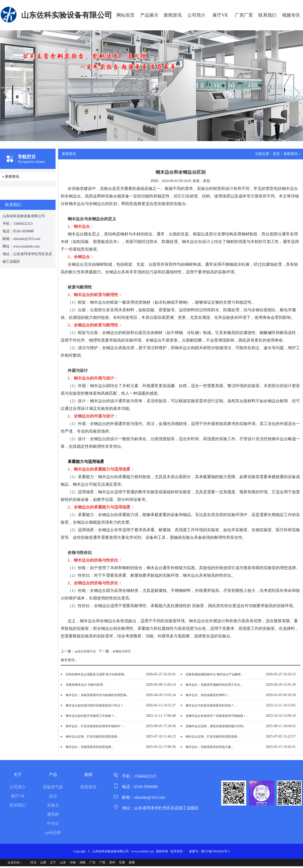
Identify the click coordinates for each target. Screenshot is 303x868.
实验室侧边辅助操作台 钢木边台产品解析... (214, 674)
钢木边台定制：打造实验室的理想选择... (93, 737)
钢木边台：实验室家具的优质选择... (90, 747)
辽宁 (53, 862)
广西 (102, 862)
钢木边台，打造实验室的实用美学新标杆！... (96, 726)
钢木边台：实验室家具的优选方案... (209, 747)
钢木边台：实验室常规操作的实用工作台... (214, 685)
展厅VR (220, 15)
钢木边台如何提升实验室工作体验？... (91, 716)
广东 (92, 862)
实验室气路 (53, 787)
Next (291, 82)
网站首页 (125, 15)
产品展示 (149, 15)
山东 (63, 862)
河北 (33, 862)
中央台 (53, 823)
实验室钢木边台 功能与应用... (85, 685)
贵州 (112, 862)
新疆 (132, 862)
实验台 (53, 805)
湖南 (83, 862)
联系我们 (267, 15)
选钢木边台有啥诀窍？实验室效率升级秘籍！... (217, 716)
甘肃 (122, 862)
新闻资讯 (173, 15)
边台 (53, 796)
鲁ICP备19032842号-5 (216, 851)
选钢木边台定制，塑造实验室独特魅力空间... (216, 726)
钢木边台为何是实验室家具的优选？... (211, 705)
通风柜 (53, 814)
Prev (3, 82)
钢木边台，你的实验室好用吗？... (208, 695)
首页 (276, 154)
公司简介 (196, 15)
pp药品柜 (53, 832)
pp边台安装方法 (85, 651)
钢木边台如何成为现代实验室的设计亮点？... (96, 705)
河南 (73, 862)
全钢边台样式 (122, 651)
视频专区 (291, 15)
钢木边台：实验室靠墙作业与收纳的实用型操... (97, 695)
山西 (43, 862)
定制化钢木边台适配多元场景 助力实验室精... (96, 674)
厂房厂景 (244, 15)
